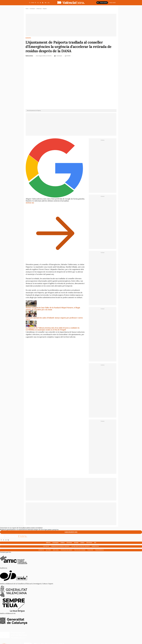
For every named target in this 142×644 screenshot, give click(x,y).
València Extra (29, 56)
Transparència (99, 550)
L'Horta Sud (39, 9)
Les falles (46, 546)
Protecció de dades (67, 550)
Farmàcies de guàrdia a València (60, 546)
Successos (89, 543)
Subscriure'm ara (71, 532)
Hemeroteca (95, 546)
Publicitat (90, 550)
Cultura (82, 543)
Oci (95, 543)
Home (27, 9)
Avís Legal (56, 550)
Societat (76, 543)
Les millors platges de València (81, 546)
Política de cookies (80, 550)
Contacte (41, 550)
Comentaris (58, 56)
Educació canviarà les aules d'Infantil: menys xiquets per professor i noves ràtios (54, 319)
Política (63, 543)
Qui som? (48, 550)
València (48, 543)
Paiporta (28, 38)
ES (49, 3)
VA (45, 3)
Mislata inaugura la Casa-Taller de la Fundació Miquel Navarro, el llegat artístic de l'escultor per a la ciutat (53, 309)
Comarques (32, 9)
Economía (69, 543)
